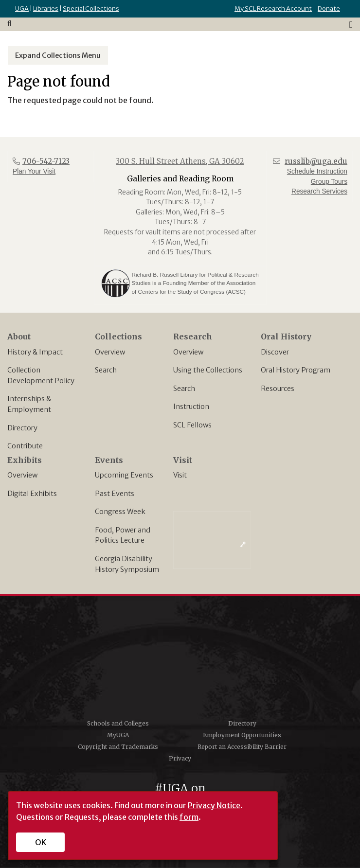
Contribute (25, 446)
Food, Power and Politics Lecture (123, 535)
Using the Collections (208, 370)
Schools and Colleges (118, 723)
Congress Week (120, 512)
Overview (110, 352)
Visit (180, 475)
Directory (22, 428)
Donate (329, 9)
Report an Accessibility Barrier (242, 747)
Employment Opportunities (242, 735)
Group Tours (329, 182)
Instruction (191, 407)
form (189, 817)
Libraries (46, 9)
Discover (275, 352)
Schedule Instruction (317, 171)
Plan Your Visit (34, 171)
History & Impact (35, 352)
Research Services (319, 191)
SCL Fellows (192, 425)
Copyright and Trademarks (118, 747)
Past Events (115, 494)
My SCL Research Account (273, 9)
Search (106, 370)
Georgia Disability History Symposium (127, 564)
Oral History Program (296, 370)
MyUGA (118, 735)
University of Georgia (180, 661)
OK (41, 842)
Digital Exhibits (32, 494)
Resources (278, 389)
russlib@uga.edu (316, 161)
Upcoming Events (124, 475)
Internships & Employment (29, 404)
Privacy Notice (214, 805)
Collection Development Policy (41, 375)
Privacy (180, 758)
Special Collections (91, 9)
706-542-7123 (46, 161)
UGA (22, 9)
